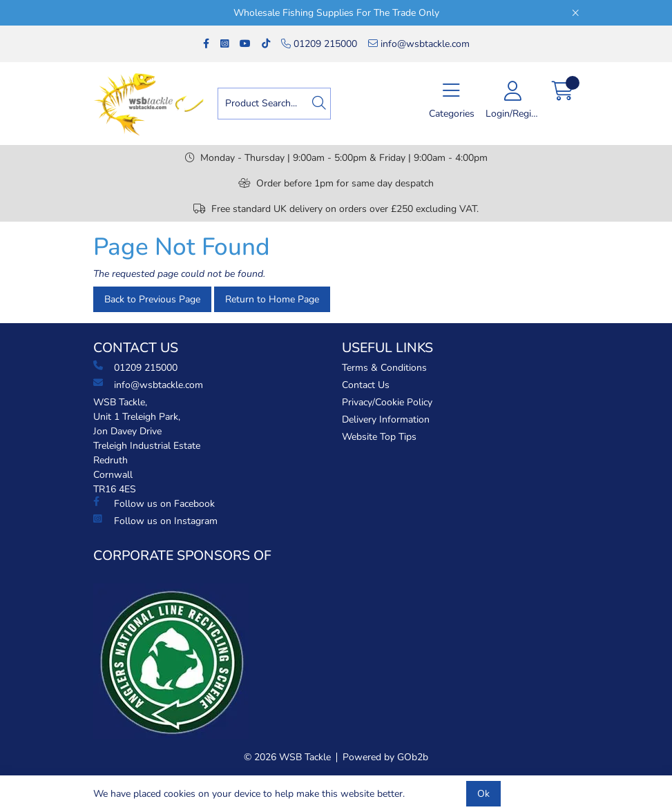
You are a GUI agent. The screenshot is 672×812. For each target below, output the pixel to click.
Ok (483, 794)
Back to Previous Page (152, 299)
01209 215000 (319, 44)
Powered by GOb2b (385, 757)
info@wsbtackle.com (419, 44)
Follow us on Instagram (155, 521)
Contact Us (366, 385)
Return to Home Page (272, 299)
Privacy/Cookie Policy (387, 402)
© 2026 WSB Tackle (287, 757)
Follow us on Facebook (154, 503)
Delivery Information (386, 419)
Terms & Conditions (384, 368)
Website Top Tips (379, 437)
